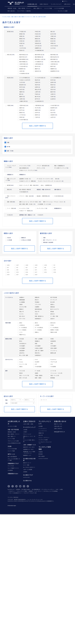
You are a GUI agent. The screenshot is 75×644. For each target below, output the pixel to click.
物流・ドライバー (12, 196)
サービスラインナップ (29, 427)
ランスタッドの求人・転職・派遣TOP (10, 17)
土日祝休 (37, 325)
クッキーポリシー (38, 491)
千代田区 (21, 32)
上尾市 (37, 92)
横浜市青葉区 (23, 62)
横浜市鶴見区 (38, 57)
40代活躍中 (53, 346)
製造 (8, 189)
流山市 (52, 113)
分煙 (52, 343)
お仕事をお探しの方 (32, 4)
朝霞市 (21, 97)
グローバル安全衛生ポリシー (16, 493)
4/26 (8, 265)
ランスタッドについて (56, 4)
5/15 (17, 272)
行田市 (37, 82)
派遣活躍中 (22, 351)
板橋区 (52, 39)
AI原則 (61, 489)
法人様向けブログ (28, 475)
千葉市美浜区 (38, 105)
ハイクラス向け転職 (59, 8)
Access (21, 362)
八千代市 (21, 115)
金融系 (37, 373)
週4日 (36, 323)
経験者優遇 (22, 300)
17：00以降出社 (54, 328)
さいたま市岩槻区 (55, 78)
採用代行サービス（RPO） (29, 447)
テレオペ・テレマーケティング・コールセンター (50, 181)
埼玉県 (9, 78)
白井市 (37, 113)
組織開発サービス (27, 455)
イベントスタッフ (24, 166)
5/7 (54, 267)
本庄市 (21, 89)
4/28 (27, 265)
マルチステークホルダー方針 (30, 493)
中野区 (52, 43)
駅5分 (21, 341)
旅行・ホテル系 (23, 378)
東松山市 (37, 89)
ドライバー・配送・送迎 (25, 196)
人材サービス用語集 (28, 469)
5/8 (8, 270)
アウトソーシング (27, 434)
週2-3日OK (22, 316)
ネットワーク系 (23, 364)
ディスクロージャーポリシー (48, 489)
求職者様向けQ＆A (13, 474)
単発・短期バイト (38, 8)
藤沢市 (52, 66)
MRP (57, 489)
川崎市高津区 (38, 64)
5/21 (17, 275)
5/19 (55, 272)
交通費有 (37, 307)
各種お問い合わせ (60, 421)
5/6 (45, 267)
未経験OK (22, 297)
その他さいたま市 (24, 80)
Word (21, 359)
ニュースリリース (43, 431)
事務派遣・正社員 (12, 8)
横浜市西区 (53, 55)
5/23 (36, 275)
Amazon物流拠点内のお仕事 (14, 443)
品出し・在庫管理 (45, 185)
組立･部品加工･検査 (24, 189)
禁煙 (36, 343)
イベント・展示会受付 (42, 166)
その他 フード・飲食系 (25, 211)
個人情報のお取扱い (26, 489)
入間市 (52, 94)
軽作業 (9, 185)
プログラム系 (54, 362)
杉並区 (21, 43)
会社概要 (41, 426)
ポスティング (40, 168)
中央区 (37, 32)
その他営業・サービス (43, 204)
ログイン (66, 1)
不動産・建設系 (39, 375)
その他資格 (53, 367)
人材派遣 (25, 430)
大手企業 (21, 339)
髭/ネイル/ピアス (55, 309)
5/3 (17, 267)
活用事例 (25, 472)
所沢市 (52, 80)
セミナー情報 (26, 465)
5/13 (55, 270)
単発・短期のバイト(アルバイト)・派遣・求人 (28, 17)
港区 (52, 32)
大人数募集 (22, 302)
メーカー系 (53, 371)
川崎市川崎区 (54, 62)
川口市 (21, 82)
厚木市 (37, 66)
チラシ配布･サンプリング (60, 168)
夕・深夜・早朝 (54, 316)
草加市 (52, 85)
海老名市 (37, 71)
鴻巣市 (21, 92)
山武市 (52, 117)
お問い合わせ (67, 4)
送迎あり (53, 319)
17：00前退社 (38, 330)
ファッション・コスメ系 (56, 373)
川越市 (52, 87)
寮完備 (52, 312)
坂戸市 (37, 99)
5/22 (27, 275)
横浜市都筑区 (23, 59)
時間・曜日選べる (39, 316)
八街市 (37, 117)
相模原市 (53, 69)
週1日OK (53, 314)
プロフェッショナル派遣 (13, 441)
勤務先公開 (53, 353)
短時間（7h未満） (55, 330)
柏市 (52, 110)
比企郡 (52, 99)
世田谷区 (37, 43)
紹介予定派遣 (54, 297)
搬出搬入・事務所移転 (42, 196)
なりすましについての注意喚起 (51, 491)
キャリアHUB (11, 466)
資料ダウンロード (27, 463)
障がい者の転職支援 (12, 457)
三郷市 (21, 99)
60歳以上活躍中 (39, 348)
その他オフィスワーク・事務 (26, 181)
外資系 (52, 339)
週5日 (21, 323)
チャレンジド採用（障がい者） (29, 441)
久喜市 (52, 97)
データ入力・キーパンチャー (44, 179)
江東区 (52, 36)
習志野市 (53, 108)
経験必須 (37, 297)
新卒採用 (41, 454)
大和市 (21, 71)
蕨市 (20, 94)
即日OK (37, 300)
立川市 (52, 48)
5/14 (8, 272)
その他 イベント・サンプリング (27, 170)
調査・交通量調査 (59, 166)
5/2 (8, 267)
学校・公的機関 (39, 339)
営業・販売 (10, 202)
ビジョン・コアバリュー (44, 438)
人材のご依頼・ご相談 (28, 424)
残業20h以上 (23, 335)
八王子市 (21, 48)
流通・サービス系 (55, 375)
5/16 (27, 272)
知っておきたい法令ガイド (29, 467)
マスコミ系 (22, 371)
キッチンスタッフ (41, 208)
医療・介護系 (38, 378)
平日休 (52, 325)
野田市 (21, 113)
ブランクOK (38, 304)
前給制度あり (38, 319)
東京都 (9, 32)
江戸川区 (37, 46)
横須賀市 (21, 69)
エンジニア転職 (11, 451)
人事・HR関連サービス (29, 445)
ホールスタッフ (23, 208)
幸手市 (21, 87)
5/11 (36, 270)
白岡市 (37, 87)
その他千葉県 (23, 120)
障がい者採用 (42, 456)
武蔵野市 (37, 48)
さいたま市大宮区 (39, 78)
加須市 (52, 82)
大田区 (37, 36)
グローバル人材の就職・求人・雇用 (14, 460)
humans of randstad (43, 459)
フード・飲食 (10, 208)
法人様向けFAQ (27, 481)
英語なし (53, 304)
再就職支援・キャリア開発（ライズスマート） (29, 452)
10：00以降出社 (39, 328)
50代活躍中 (22, 348)
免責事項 (18, 489)
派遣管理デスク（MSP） (29, 449)
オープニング (54, 300)
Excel (36, 359)
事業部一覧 (41, 433)
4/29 (36, 265)
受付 (56, 179)
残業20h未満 (54, 332)
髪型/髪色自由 (38, 309)
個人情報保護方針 (36, 489)
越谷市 (52, 92)
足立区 (52, 41)
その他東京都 (38, 50)
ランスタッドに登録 (63, 11)
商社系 (21, 373)
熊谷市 (37, 80)
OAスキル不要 (23, 307)
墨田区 (21, 39)
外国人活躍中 (54, 348)
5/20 (8, 275)
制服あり (21, 309)
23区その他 (53, 46)
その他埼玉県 (38, 101)
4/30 (46, 265)
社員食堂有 (53, 341)
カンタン (21, 314)
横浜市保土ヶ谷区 (39, 59)
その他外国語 (38, 367)
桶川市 (37, 97)
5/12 (45, 270)
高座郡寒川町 (54, 71)
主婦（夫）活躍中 (39, 351)
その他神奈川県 (23, 73)
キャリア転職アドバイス (13, 468)
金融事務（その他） (24, 179)
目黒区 (21, 36)
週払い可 (21, 312)
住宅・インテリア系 (24, 375)
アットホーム (54, 351)
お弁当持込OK (23, 343)
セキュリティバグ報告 (22, 491)
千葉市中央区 (23, 105)
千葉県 (9, 105)
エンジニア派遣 (48, 8)
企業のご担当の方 (44, 4)
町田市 (21, 50)
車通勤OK (37, 341)
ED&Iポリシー (12, 491)
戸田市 (37, 94)
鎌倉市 (37, 69)
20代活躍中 (22, 346)
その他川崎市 (23, 66)
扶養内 (21, 304)
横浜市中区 (22, 57)
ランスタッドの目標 (43, 440)
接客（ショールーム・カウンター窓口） (29, 202)
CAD (52, 364)
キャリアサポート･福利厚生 (24, 11)
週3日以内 (53, 323)
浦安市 (21, 108)
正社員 (10, 446)
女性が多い (22, 353)
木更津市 (53, 115)
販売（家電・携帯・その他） (26, 204)
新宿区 (21, 34)
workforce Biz (26, 477)
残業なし (37, 332)
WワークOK (22, 319)
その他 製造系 (23, 192)
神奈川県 (9, 55)
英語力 (21, 367)
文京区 (21, 41)
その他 (9, 215)
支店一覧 (41, 435)
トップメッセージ (43, 429)
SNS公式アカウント (60, 432)
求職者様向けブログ (13, 463)
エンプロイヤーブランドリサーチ (45, 443)
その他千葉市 (54, 105)
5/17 (36, 272)
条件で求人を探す (42, 17)
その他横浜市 (38, 62)
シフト (21, 332)
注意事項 (31, 491)
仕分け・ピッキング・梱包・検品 (27, 185)
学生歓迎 (37, 302)
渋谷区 (37, 34)
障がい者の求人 (11, 11)
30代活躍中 (38, 346)
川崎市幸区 (53, 64)
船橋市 (37, 110)
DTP (36, 364)
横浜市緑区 (53, 59)
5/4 (27, 267)
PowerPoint (53, 359)
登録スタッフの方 (58, 424)
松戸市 (21, 110)
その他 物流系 (58, 196)
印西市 (21, 117)
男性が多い (38, 353)
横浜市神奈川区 (39, 55)
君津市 (37, 115)
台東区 (37, 41)
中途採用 (41, 452)
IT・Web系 (38, 371)
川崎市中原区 (23, 64)
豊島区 (37, 39)
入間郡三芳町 (23, 101)
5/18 (45, 272)
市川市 (37, 108)
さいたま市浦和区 (24, 78)
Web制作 (37, 362)
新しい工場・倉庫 (24, 355)
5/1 (54, 265)
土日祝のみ (22, 325)
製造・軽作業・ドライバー (25, 8)
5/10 (27, 270)
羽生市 (52, 89)
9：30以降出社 (23, 328)
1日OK (36, 314)
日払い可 (37, 312)
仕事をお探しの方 (58, 426)
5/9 (17, 270)
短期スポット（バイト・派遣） (29, 437)
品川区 (52, 34)
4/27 (18, 265)
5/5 (36, 267)
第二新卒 (53, 302)
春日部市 (21, 85)
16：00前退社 (23, 330)
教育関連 (53, 378)
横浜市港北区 (23, 55)
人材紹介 (25, 432)
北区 (20, 46)
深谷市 (37, 85)
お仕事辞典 (10, 470)
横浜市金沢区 (54, 57)
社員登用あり (38, 355)
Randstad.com (11, 489)
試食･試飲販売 (23, 168)
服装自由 (53, 307)
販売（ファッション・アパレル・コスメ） (53, 202)
